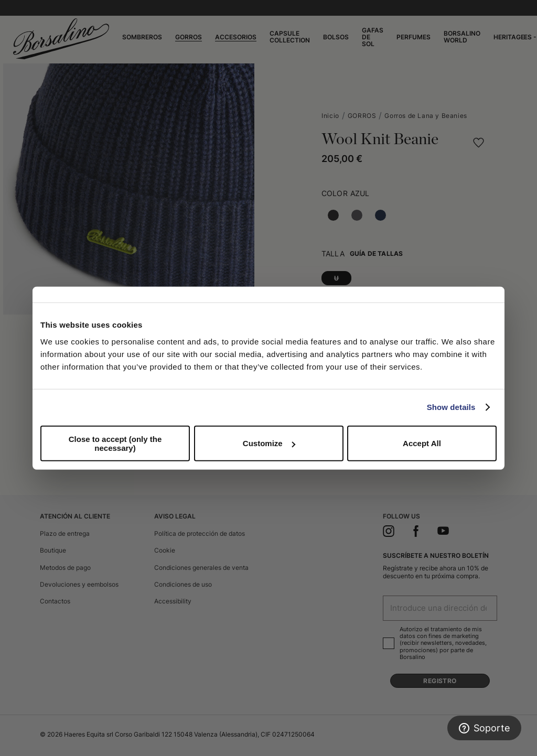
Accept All (422, 443)
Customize (269, 443)
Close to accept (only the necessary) (115, 443)
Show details (451, 407)
